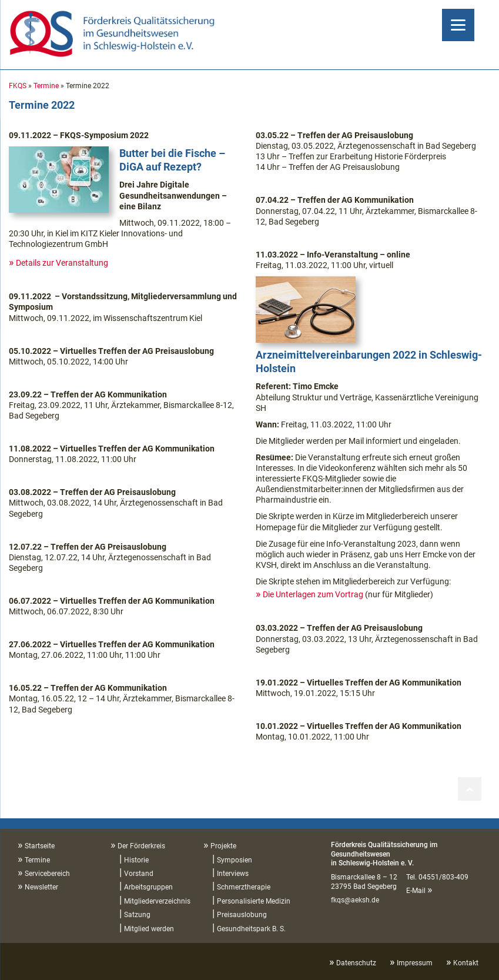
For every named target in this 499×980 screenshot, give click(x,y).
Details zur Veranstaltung (62, 263)
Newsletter (41, 887)
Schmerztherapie (244, 887)
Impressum (415, 963)
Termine (46, 86)
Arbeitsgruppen (148, 887)
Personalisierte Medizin (254, 901)
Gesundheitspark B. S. (251, 929)
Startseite (40, 846)
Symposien (235, 860)
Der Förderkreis (141, 846)
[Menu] (458, 25)
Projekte (223, 846)
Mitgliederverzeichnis (157, 901)
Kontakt (466, 963)
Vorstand (139, 874)
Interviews (233, 874)
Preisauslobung (242, 915)
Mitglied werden (149, 929)
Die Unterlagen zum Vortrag (313, 594)
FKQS (18, 86)
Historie (136, 860)
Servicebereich (47, 874)
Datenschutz (356, 963)
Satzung (137, 915)
